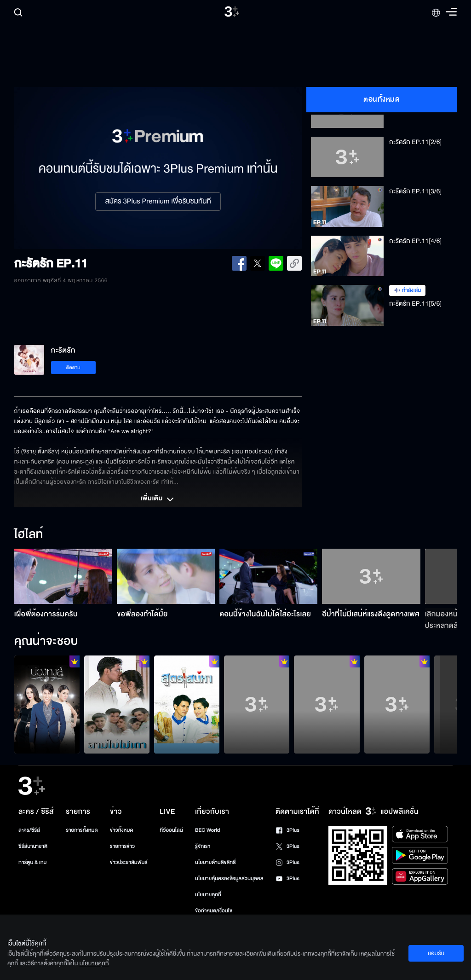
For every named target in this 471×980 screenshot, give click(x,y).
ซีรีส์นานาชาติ (33, 846)
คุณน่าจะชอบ (46, 642)
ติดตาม (73, 368)
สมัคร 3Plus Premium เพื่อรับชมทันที (158, 202)
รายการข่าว (122, 846)
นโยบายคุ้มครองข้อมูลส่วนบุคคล (229, 879)
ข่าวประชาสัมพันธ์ (129, 862)
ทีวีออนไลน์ (171, 830)
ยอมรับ (436, 953)
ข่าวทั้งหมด (122, 830)
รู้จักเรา (203, 846)
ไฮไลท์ (29, 535)
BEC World (207, 830)
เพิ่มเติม (158, 499)
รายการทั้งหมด (82, 830)
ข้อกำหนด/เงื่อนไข (214, 911)
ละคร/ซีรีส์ (29, 830)
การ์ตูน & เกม (33, 862)
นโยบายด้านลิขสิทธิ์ (215, 862)
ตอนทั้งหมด (382, 99)
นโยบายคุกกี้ (208, 895)
